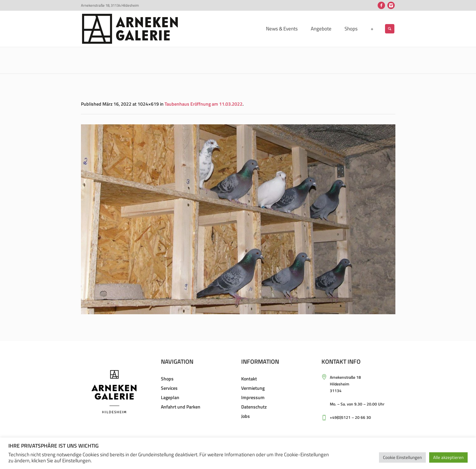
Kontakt (249, 379)
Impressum (253, 397)
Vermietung (253, 388)
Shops (167, 379)
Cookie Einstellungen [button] (402, 457)
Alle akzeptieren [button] (448, 457)
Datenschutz (254, 407)
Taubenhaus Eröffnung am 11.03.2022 (204, 104)
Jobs (246, 416)
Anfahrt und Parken (181, 407)
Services (169, 388)
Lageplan (170, 397)
